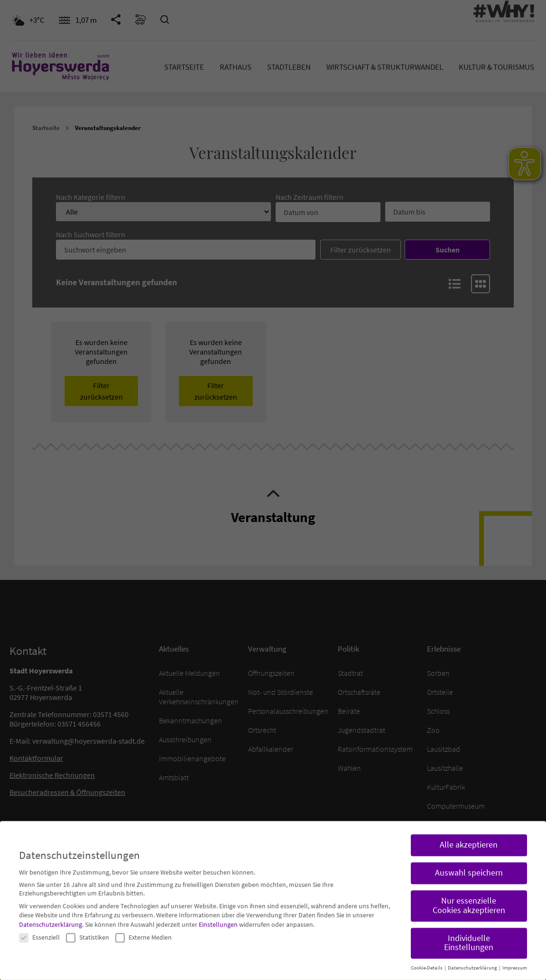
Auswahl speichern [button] (469, 865)
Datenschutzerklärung (51, 916)
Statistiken (88, 929)
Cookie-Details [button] (427, 960)
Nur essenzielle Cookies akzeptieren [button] (469, 897)
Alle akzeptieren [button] (469, 837)
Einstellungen (218, 916)
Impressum (515, 960)
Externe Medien (143, 929)
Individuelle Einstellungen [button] (469, 934)
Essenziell (39, 929)
